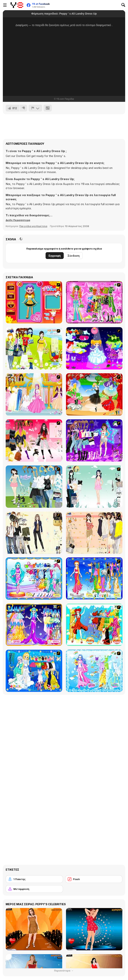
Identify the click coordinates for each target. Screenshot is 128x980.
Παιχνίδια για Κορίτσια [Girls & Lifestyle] (33, 226)
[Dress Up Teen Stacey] (34, 441)
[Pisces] (34, 579)
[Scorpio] (94, 625)
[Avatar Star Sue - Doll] (34, 302)
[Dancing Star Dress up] (94, 441)
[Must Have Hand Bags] (34, 348)
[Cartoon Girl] (94, 348)
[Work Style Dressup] (34, 533)
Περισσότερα (64, 971)
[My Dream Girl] (34, 487)
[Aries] (34, 625)
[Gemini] (34, 671)
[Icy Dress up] (94, 487)
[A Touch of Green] (94, 302)
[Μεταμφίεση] (34, 889)
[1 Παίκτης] (34, 879)
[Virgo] (94, 579)
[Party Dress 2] (94, 394)
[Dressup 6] (34, 394)
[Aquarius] (94, 671)
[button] (18, 220)
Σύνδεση (74, 256)
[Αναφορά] (35, 108)
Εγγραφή (55, 256)
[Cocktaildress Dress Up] (94, 533)
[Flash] (94, 879)
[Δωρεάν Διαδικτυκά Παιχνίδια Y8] (17, 5)
